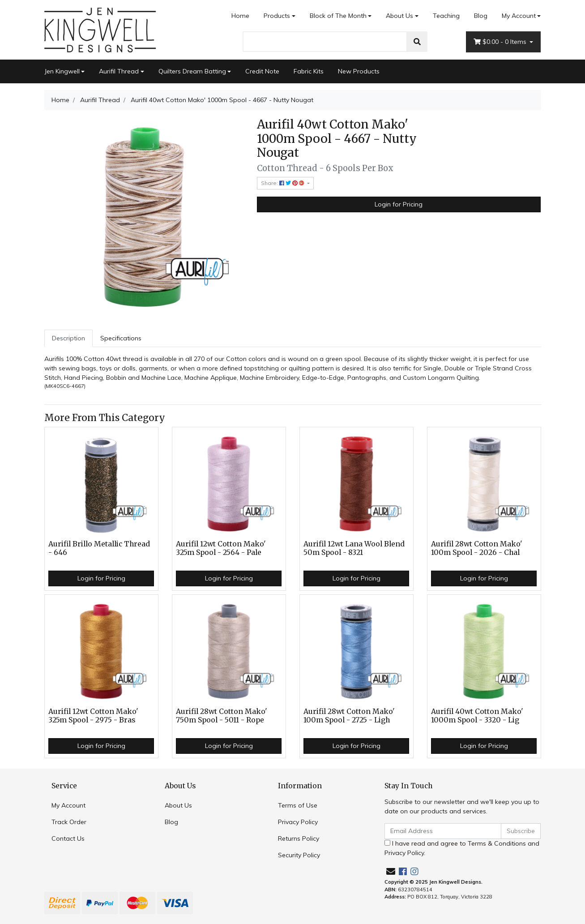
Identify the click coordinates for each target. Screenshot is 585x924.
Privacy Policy (298, 822)
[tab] (68, 338)
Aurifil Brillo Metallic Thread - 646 (99, 548)
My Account (68, 805)
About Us (399, 16)
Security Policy (299, 855)
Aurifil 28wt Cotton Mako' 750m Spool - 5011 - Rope (222, 716)
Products (277, 16)
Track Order (69, 822)
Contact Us (68, 838)
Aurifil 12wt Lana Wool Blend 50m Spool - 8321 (354, 548)
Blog (481, 16)
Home (240, 16)
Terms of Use (298, 805)
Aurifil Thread (119, 71)
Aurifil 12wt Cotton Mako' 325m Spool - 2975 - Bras (93, 716)
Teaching (446, 16)
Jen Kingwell (62, 71)
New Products (359, 71)
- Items (501, 42)
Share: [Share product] (283, 183)
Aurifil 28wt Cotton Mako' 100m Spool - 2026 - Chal (477, 548)
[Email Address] (443, 831)
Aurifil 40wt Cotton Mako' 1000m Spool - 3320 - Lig (477, 716)
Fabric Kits (309, 71)
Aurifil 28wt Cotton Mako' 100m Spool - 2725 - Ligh (349, 716)
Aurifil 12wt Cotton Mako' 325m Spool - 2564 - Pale (221, 548)
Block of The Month (338, 16)
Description (68, 338)
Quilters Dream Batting (192, 71)
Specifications (121, 338)
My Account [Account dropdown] (519, 16)
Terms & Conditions (497, 843)
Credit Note (262, 71)
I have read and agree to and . (462, 848)
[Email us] (391, 871)
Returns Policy (299, 838)
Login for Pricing (399, 204)
